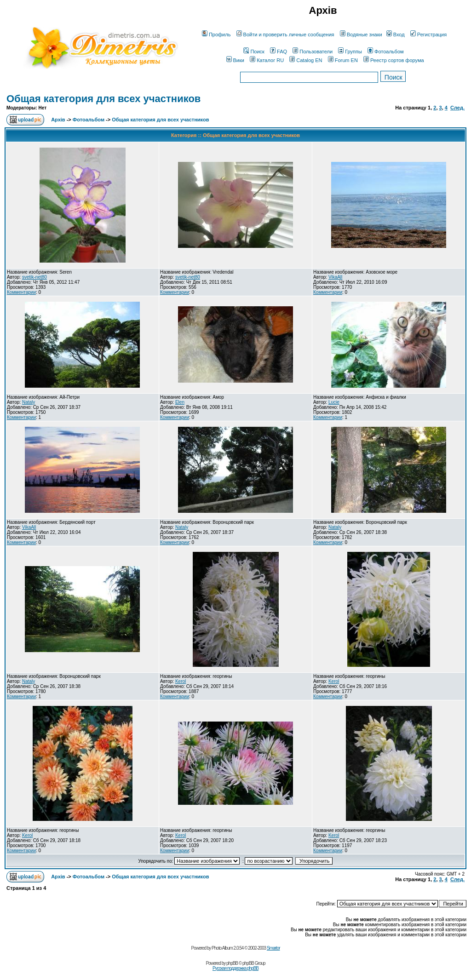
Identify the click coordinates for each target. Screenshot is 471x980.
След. (457, 108)
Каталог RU (267, 60)
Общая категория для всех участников (103, 99)
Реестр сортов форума (394, 60)
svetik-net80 (34, 277)
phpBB (232, 963)
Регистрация (428, 34)
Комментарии (21, 292)
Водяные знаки (361, 34)
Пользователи (313, 52)
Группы (350, 52)
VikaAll (335, 277)
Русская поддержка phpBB (235, 968)
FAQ (279, 52)
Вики (235, 60)
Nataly (29, 402)
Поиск (254, 52)
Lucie (334, 402)
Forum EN (343, 60)
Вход (396, 34)
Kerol (181, 681)
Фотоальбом (386, 52)
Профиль (216, 34)
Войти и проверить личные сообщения (285, 34)
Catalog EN (306, 60)
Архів (58, 120)
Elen (180, 402)
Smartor (273, 948)
